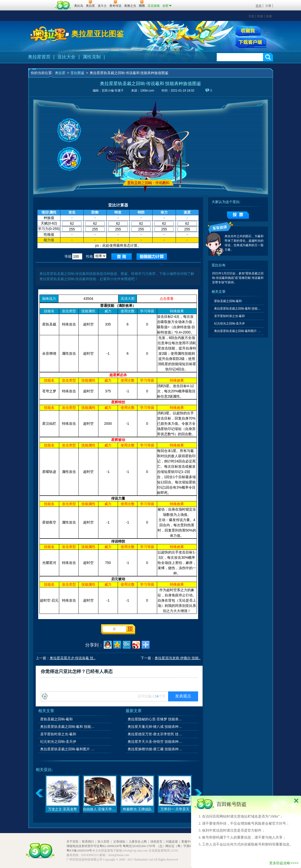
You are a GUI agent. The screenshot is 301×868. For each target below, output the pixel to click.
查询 (122, 257)
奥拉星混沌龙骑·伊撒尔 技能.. (178, 658)
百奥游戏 (41, 2)
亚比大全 (66, 57)
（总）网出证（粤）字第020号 (177, 846)
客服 (260, 16)
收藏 (269, 16)
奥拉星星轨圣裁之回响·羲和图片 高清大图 (68, 749)
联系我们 (88, 842)
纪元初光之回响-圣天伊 (58, 742)
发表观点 (183, 696)
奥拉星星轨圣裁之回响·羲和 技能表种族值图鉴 (68, 727)
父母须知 (119, 842)
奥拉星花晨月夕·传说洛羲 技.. (73, 658)
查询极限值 (152, 257)
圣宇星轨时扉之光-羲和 (58, 734)
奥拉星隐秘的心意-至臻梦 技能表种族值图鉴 (155, 719)
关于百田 (72, 842)
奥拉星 (60, 73)
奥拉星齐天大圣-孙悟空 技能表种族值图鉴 (155, 742)
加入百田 (103, 842)
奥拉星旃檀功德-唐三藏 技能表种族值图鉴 (155, 749)
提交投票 (238, 215)
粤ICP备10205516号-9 (81, 851)
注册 (268, 6)
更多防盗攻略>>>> (284, 863)
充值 (251, 16)
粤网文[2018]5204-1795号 (139, 846)
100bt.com (147, 91)
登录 (259, 6)
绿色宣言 (156, 842)
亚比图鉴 (77, 73)
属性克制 (92, 57)
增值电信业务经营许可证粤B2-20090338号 (94, 846)
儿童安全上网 (138, 842)
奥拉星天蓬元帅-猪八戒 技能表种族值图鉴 (155, 727)
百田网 (63, 5)
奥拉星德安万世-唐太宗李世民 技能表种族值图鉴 (155, 734)
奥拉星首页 (39, 57)
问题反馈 (172, 842)
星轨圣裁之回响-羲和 (57, 719)
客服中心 (187, 842)
